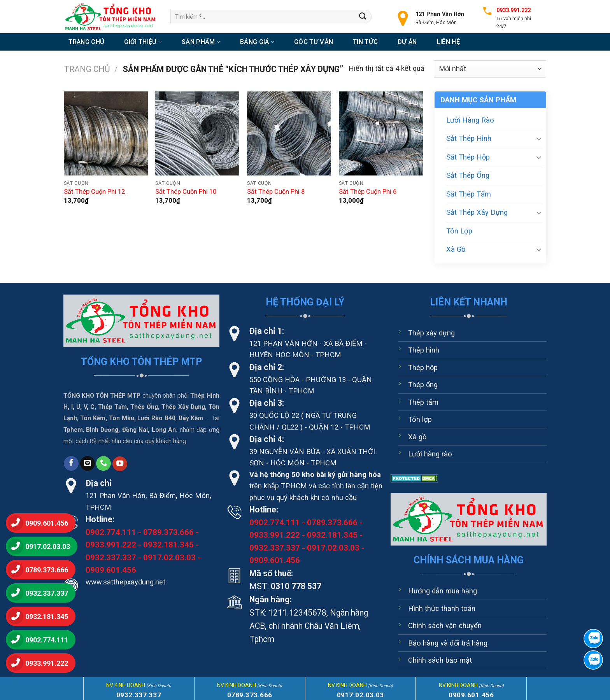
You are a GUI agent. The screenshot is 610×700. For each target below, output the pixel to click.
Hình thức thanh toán (442, 608)
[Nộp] (363, 16)
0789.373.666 (168, 532)
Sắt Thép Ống (468, 175)
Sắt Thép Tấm (469, 194)
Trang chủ (86, 42)
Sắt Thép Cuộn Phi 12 (94, 192)
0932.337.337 (111, 558)
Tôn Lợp (459, 231)
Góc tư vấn (314, 42)
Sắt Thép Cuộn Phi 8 (276, 192)
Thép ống (423, 385)
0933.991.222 (111, 545)
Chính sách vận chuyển (445, 625)
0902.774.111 (111, 532)
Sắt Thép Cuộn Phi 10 (186, 192)
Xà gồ (417, 437)
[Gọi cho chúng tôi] (103, 463)
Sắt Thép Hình (469, 138)
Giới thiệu (143, 42)
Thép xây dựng (431, 333)
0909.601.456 (111, 570)
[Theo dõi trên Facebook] (71, 463)
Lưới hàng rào (430, 454)
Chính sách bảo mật (440, 660)
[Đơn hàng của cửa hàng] (490, 69)
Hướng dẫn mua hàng (443, 591)
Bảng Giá (257, 42)
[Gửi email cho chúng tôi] (88, 463)
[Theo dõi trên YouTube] (120, 464)
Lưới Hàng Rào (470, 120)
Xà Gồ (456, 249)
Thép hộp (423, 368)
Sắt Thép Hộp (468, 157)
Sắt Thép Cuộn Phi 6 (368, 192)
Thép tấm (423, 402)
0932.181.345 (168, 545)
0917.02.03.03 (169, 558)
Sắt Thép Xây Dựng (477, 212)
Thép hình (424, 350)
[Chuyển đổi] (539, 139)
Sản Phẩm (201, 42)
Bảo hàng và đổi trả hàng (448, 643)
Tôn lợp (420, 419)
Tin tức (365, 42)
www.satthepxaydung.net (125, 582)
